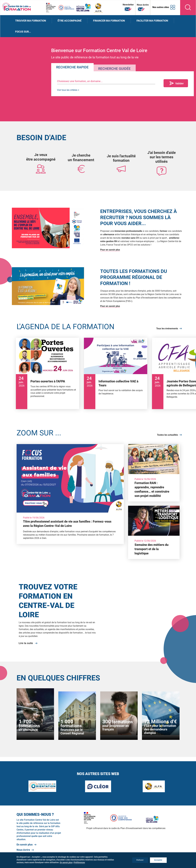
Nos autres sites (161, 7)
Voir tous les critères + (68, 90)
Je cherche (81, 155)
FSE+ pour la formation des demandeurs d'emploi (160, 729)
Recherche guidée (114, 69)
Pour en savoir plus (110, 250)
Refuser (140, 860)
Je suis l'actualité (121, 156)
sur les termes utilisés (161, 159)
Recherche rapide (72, 67)
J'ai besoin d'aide (162, 153)
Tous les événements (167, 329)
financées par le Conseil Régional (72, 732)
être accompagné (41, 159)
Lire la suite (26, 643)
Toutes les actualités (167, 435)
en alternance (28, 730)
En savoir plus (25, 845)
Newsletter (128, 7)
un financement (81, 160)
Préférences (79, 862)
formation (121, 160)
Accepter (158, 860)
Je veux (41, 155)
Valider (179, 84)
